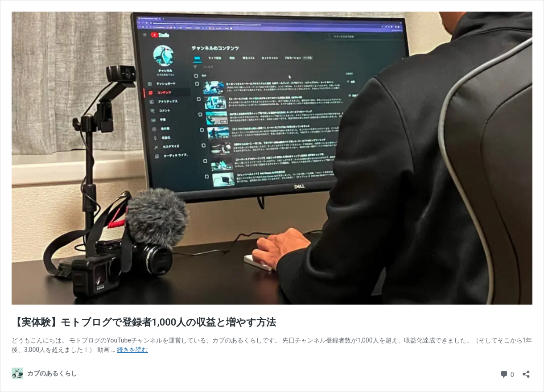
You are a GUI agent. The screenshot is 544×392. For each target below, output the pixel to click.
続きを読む (132, 350)
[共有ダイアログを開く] (526, 371)
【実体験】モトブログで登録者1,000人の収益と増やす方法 (144, 322)
